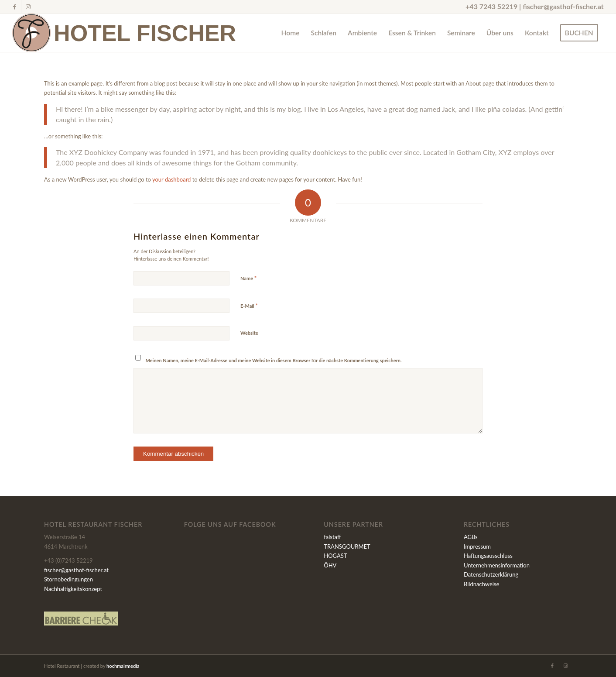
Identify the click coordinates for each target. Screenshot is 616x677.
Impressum (477, 546)
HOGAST (335, 556)
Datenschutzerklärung (491, 574)
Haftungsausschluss (488, 556)
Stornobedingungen (68, 579)
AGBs (471, 537)
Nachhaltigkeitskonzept (73, 589)
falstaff (332, 537)
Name (248, 278)
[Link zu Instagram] (28, 7)
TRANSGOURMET (347, 546)
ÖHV (330, 565)
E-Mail (249, 306)
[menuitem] (291, 33)
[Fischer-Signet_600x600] (31, 33)
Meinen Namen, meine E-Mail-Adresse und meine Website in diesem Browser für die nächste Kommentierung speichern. (274, 360)
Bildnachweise (481, 584)
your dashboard (171, 179)
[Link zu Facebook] (15, 7)
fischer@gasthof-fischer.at (563, 6)
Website (249, 333)
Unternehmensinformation (497, 565)
